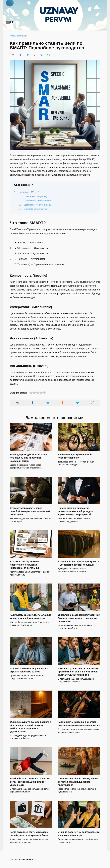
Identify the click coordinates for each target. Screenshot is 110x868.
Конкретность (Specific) (36, 196)
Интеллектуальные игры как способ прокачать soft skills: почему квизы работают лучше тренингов (78, 672)
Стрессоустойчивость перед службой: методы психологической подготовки (30, 511)
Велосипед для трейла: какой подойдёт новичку (75, 456)
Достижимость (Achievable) (38, 205)
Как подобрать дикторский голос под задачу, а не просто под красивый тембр (29, 458)
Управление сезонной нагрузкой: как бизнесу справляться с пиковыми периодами (79, 618)
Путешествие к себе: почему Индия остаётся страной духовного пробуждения (78, 782)
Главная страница (18, 36)
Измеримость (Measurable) (38, 201)
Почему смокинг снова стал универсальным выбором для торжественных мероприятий (75, 511)
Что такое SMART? (29, 192)
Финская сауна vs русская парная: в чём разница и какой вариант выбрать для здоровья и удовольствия (30, 727)
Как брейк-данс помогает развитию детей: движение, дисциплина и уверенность (30, 782)
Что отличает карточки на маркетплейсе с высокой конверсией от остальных (25, 565)
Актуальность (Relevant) (36, 209)
